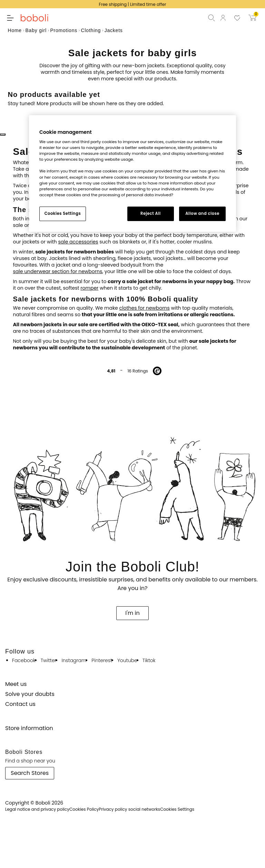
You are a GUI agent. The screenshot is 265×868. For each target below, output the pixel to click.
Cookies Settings (63, 213)
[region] (132, 173)
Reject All (151, 213)
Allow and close (202, 213)
